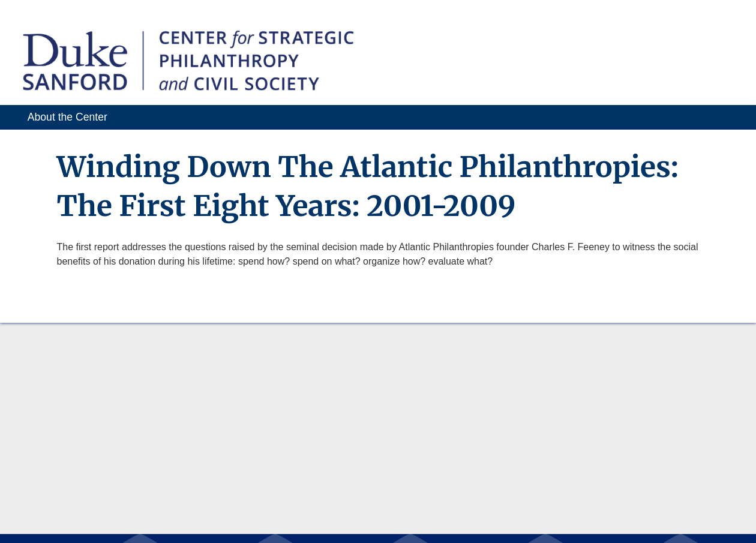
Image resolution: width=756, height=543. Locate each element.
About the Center (67, 117)
